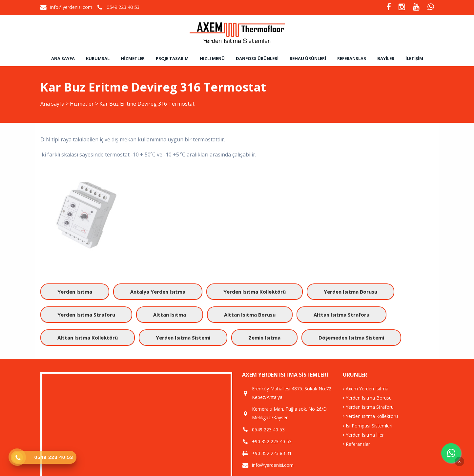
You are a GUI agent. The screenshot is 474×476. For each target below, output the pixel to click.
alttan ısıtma (170, 315)
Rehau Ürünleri (308, 58)
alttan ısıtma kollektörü (88, 338)
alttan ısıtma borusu (250, 315)
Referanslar (352, 58)
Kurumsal (98, 58)
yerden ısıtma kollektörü (255, 292)
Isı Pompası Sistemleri (368, 426)
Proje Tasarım (172, 58)
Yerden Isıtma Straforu (368, 407)
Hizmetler (133, 58)
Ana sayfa (63, 58)
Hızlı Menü (212, 58)
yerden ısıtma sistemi (183, 338)
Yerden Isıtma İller (363, 435)
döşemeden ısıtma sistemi (351, 338)
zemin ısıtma (264, 338)
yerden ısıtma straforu (86, 315)
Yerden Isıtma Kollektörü (370, 416)
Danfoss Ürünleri (257, 58)
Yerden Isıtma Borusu (367, 398)
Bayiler (386, 58)
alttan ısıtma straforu (341, 315)
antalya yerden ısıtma (158, 292)
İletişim (414, 58)
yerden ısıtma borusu (350, 292)
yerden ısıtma (75, 292)
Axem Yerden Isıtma (366, 389)
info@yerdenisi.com (71, 7)
